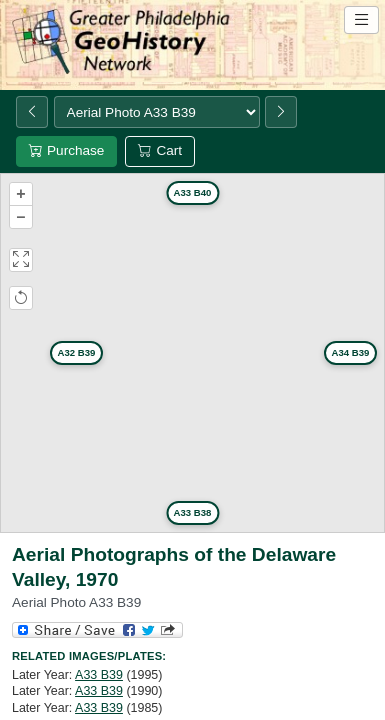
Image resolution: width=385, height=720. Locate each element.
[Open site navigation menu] (361, 20)
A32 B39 (77, 352)
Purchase (66, 150)
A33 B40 (193, 192)
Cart (160, 150)
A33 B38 (193, 512)
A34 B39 (351, 352)
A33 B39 (99, 675)
